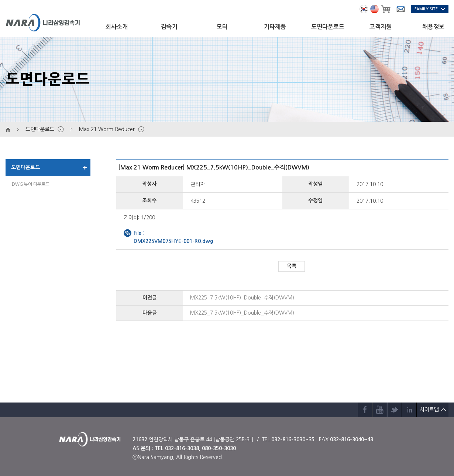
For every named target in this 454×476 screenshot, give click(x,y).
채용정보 (433, 27)
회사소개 (117, 27)
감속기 (169, 27)
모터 (222, 27)
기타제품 (275, 27)
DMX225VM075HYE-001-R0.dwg (173, 241)
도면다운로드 (328, 27)
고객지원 (381, 27)
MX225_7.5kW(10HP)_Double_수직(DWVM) (242, 298)
